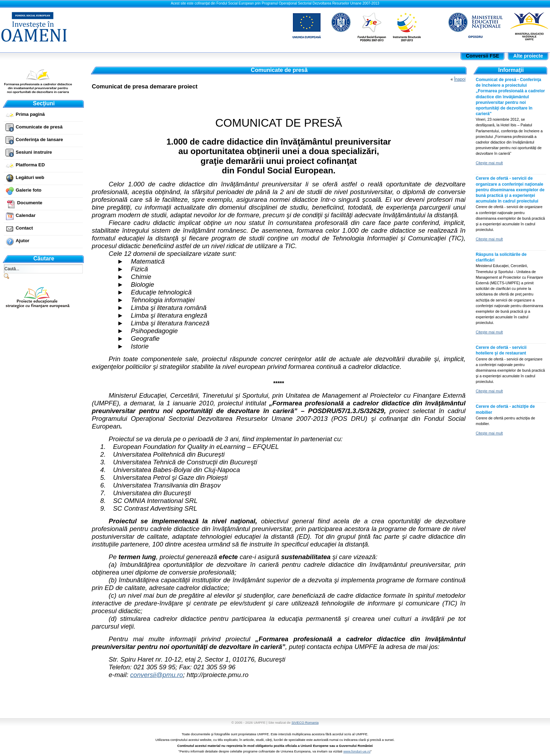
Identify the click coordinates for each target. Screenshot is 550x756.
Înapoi (460, 79)
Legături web (30, 177)
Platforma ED (30, 165)
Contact (24, 228)
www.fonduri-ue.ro (357, 751)
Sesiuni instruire (34, 152)
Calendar (26, 215)
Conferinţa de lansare (39, 140)
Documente (30, 203)
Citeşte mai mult (489, 163)
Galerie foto (29, 190)
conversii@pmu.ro (157, 675)
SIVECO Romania (305, 722)
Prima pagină (30, 114)
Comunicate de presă (39, 127)
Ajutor (23, 241)
